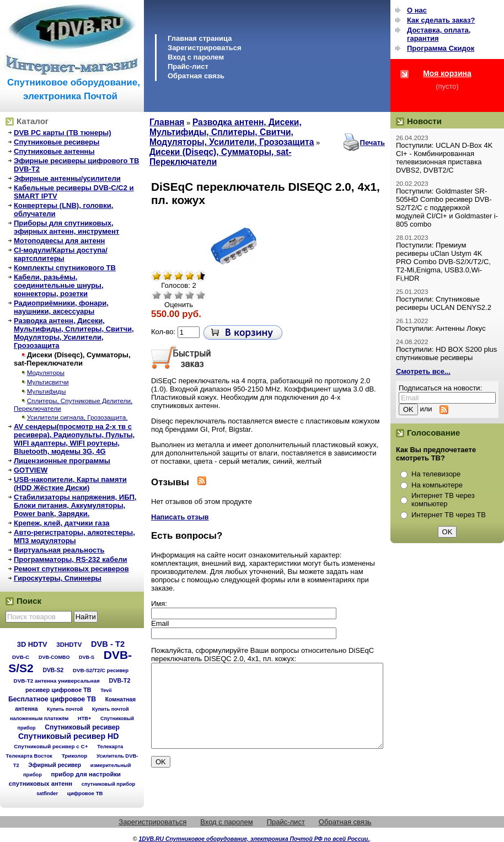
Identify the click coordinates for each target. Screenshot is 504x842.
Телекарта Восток (29, 756)
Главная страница (200, 38)
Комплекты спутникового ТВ (65, 268)
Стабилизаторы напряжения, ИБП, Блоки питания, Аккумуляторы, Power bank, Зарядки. (75, 505)
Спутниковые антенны (54, 151)
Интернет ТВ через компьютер (443, 500)
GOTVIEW (31, 470)
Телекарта (110, 746)
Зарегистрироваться (205, 48)
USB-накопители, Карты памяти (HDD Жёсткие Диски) (70, 484)
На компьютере (437, 485)
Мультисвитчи (48, 382)
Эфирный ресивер (55, 765)
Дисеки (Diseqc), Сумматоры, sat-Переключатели (72, 359)
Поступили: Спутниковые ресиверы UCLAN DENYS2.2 (444, 303)
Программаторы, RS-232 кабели (70, 559)
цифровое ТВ (85, 793)
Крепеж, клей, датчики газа (61, 523)
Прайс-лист (188, 66)
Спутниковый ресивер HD (69, 736)
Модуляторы (46, 372)
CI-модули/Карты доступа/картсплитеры (61, 254)
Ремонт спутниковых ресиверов (71, 569)
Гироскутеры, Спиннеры (58, 578)
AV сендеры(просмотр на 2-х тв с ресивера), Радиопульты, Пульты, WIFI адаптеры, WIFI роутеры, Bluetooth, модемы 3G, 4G (74, 439)
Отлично (201, 295)
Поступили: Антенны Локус (441, 328)
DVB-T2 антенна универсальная (57, 681)
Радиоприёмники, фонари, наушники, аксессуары (61, 307)
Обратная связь (196, 76)
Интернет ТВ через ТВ (449, 515)
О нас (417, 10)
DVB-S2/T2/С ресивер (101, 670)
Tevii (106, 690)
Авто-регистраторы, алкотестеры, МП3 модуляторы (74, 537)
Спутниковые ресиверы (57, 142)
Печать (372, 143)
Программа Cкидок (441, 48)
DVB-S (87, 657)
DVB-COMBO (54, 657)
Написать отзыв (180, 517)
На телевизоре (436, 474)
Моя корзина (447, 73)
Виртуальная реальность (59, 550)
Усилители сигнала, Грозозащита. (77, 417)
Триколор (75, 756)
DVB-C (21, 657)
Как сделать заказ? (441, 20)
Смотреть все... (423, 371)
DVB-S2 (53, 670)
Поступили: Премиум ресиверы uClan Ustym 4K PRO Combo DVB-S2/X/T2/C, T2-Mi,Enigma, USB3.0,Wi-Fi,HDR (443, 262)
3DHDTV (69, 645)
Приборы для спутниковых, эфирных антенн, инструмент (66, 227)
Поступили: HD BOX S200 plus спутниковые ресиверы (446, 353)
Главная (167, 122)
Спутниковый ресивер (82, 727)
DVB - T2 (108, 644)
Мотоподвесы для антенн (59, 241)
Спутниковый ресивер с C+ (51, 746)
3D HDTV (32, 644)
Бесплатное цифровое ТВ (52, 699)
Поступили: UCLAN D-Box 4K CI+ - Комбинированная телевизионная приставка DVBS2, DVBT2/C (444, 158)
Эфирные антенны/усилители (67, 178)
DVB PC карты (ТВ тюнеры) (63, 133)
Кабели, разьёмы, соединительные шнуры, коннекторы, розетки (59, 285)
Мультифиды (47, 391)
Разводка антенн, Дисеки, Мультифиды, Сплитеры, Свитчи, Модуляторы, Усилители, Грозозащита (74, 333)
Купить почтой (65, 709)
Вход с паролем (196, 57)
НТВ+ (84, 718)
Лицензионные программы (62, 461)
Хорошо (190, 295)
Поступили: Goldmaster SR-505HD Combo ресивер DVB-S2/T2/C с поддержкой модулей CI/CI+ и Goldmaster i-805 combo (447, 208)
